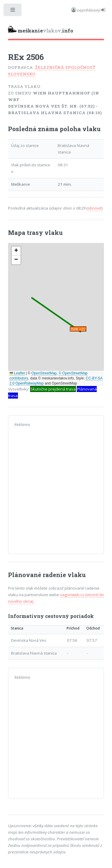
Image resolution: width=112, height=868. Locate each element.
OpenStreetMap (44, 373)
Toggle (13, 11)
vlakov (41, 30)
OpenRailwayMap (30, 383)
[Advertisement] (56, 492)
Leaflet (17, 373)
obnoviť (95, 208)
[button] (16, 251)
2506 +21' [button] (78, 329)
